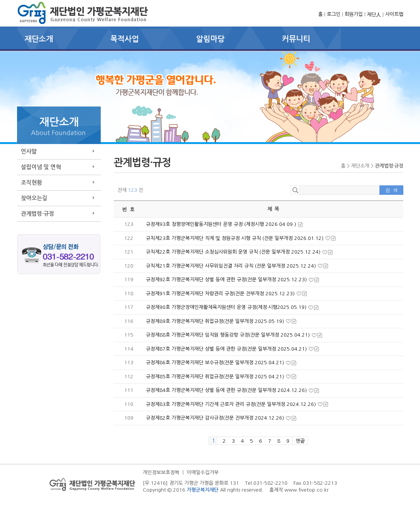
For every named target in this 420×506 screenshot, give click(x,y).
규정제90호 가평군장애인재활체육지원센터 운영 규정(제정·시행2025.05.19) (227, 307)
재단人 (374, 15)
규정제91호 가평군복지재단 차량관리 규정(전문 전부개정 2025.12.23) (221, 294)
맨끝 (300, 441)
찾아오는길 (34, 198)
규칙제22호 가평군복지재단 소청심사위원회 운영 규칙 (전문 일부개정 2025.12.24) (234, 252)
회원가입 (354, 14)
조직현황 (31, 183)
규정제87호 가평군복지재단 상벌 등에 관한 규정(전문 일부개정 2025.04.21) (227, 349)
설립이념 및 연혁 (41, 167)
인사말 (29, 151)
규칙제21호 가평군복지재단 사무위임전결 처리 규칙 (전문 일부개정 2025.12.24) (232, 266)
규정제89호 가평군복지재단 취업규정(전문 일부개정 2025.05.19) (216, 321)
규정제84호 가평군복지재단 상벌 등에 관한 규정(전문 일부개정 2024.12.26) (227, 390)
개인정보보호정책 (161, 472)
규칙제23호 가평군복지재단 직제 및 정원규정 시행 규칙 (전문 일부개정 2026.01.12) (235, 238)
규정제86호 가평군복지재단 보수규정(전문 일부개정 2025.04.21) (216, 363)
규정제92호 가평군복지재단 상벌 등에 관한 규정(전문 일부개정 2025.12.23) (227, 280)
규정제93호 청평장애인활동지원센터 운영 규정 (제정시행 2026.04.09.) (222, 224)
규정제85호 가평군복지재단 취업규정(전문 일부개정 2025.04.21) (216, 377)
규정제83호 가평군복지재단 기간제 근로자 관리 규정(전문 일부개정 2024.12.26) (232, 404)
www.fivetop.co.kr (307, 490)
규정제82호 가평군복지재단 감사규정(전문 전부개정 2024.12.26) (216, 418)
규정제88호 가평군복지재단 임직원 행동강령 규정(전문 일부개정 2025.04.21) (229, 335)
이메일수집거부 (203, 472)
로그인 (334, 14)
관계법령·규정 (37, 214)
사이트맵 (394, 14)
